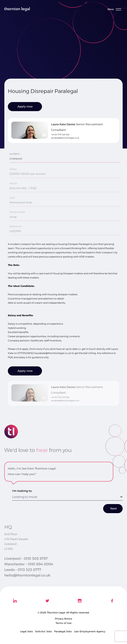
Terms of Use (63, 623)
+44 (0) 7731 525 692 (60, 135)
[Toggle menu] (116, 9)
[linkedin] (44, 135)
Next (114, 509)
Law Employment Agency (90, 631)
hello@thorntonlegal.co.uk (27, 581)
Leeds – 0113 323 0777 (23, 575)
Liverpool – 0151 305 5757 (26, 564)
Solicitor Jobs (44, 631)
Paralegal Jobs (63, 631)
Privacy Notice (63, 619)
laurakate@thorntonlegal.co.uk (65, 138)
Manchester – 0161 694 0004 (29, 569)
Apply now (25, 106)
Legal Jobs (27, 631)
